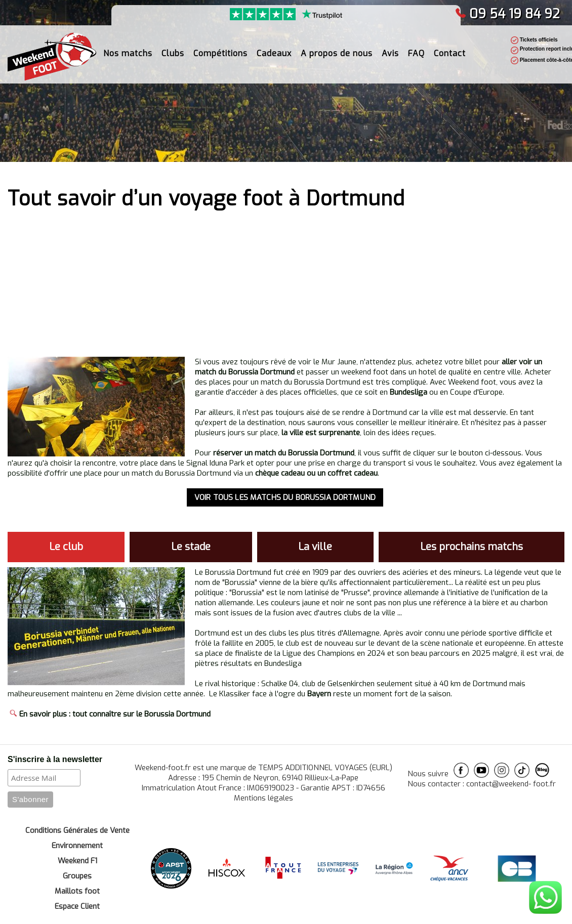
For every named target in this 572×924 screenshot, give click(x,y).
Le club (66, 547)
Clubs (173, 53)
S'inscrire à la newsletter (55, 759)
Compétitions (220, 53)
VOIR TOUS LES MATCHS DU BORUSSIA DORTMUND (285, 497)
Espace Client (77, 906)
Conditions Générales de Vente (77, 830)
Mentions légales (263, 798)
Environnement (77, 846)
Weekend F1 (77, 861)
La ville (315, 547)
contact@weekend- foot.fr (511, 784)
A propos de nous (337, 53)
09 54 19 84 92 (507, 14)
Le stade (191, 547)
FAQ (416, 53)
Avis (390, 53)
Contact (450, 53)
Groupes (77, 876)
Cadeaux (274, 53)
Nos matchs (128, 53)
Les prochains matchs (472, 547)
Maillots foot (77, 891)
